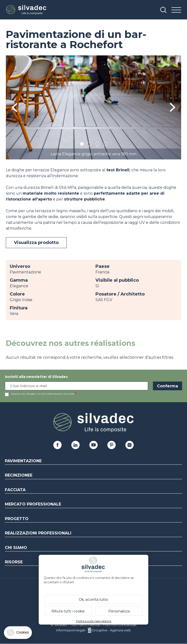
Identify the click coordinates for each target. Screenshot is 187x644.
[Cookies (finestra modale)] (18, 634)
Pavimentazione (23, 461)
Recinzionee (19, 475)
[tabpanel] (93, 107)
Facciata (15, 490)
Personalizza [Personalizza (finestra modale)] (119, 611)
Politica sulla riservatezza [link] (94, 621)
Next (173, 107)
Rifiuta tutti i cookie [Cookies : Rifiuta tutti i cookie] (68, 611)
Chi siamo (16, 548)
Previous (14, 108)
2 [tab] (90, 145)
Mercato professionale (33, 504)
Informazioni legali (71, 630)
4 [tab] (105, 145)
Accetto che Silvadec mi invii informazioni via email (43, 394)
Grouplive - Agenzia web (111, 630)
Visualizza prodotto (36, 243)
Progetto (17, 519)
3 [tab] (97, 145)
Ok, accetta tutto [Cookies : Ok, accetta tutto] (93, 600)
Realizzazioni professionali (38, 533)
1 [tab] (82, 145)
